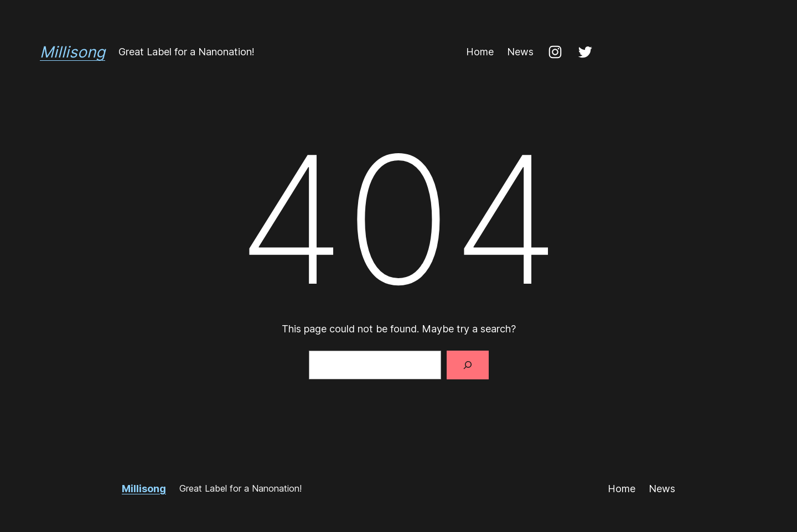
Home (480, 52)
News (520, 52)
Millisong (73, 52)
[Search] (468, 365)
